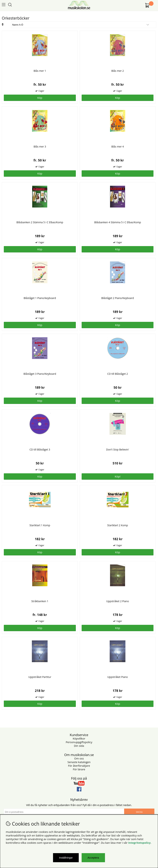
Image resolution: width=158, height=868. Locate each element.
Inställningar (66, 858)
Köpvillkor (79, 738)
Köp (40, 98)
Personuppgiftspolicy (79, 742)
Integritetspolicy (139, 843)
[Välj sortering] (84, 25)
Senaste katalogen (79, 762)
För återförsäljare (79, 766)
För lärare (79, 769)
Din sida (79, 746)
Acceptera (93, 858)
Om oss (79, 758)
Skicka (139, 812)
